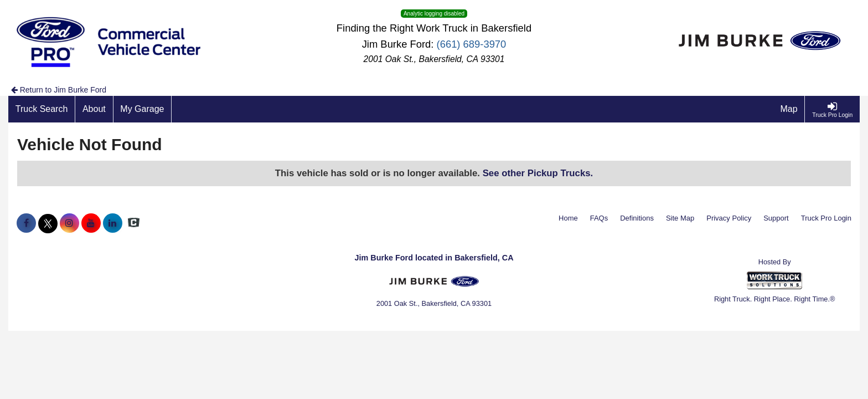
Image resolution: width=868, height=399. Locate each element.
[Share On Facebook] (26, 223)
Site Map (680, 218)
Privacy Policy (729, 218)
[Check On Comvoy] (134, 223)
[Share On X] (48, 223)
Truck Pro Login (826, 218)
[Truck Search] (42, 109)
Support (776, 218)
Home (568, 218)
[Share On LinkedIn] (113, 223)
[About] (94, 109)
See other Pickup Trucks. (538, 173)
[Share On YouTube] (91, 223)
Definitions (637, 218)
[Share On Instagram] (69, 223)
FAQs (599, 218)
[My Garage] (143, 109)
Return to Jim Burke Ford (59, 90)
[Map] (789, 109)
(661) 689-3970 (472, 44)
